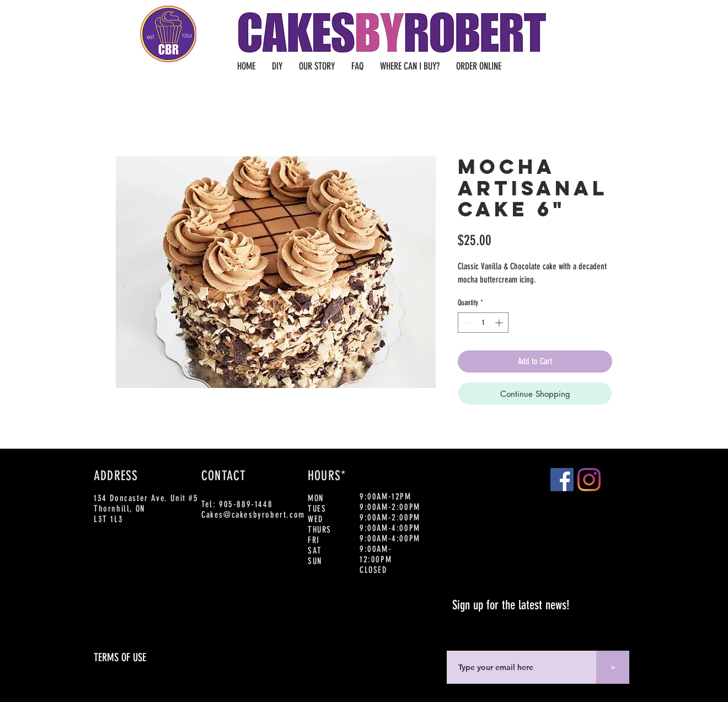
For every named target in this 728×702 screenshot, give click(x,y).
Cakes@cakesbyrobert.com (253, 515)
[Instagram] (589, 480)
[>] (613, 667)
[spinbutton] (483, 323)
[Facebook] (562, 480)
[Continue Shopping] (535, 393)
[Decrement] (466, 323)
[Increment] (500, 323)
